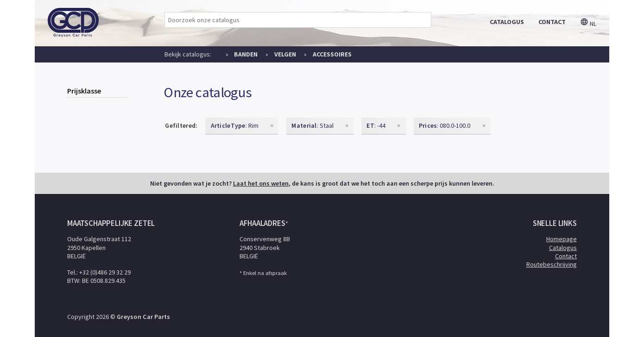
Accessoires (332, 54)
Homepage (562, 239)
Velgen (285, 54)
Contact (566, 256)
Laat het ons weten (261, 183)
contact (552, 22)
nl (588, 24)
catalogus (507, 22)
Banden (246, 54)
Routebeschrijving (552, 264)
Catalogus (563, 248)
